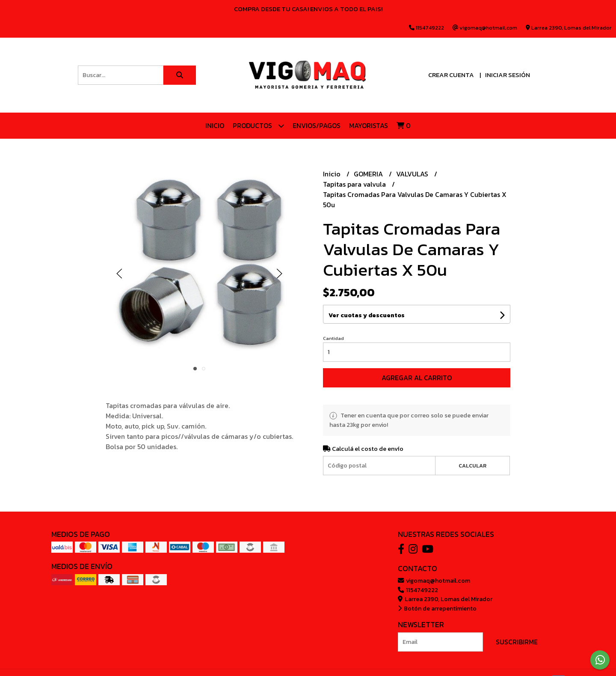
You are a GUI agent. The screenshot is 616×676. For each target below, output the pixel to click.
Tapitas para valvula (355, 184)
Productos (258, 126)
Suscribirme (517, 642)
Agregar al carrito (417, 378)
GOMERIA (369, 174)
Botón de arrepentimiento (437, 608)
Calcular (472, 466)
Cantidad (333, 338)
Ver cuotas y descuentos (367, 315)
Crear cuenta (451, 75)
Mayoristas (369, 125)
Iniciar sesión (508, 75)
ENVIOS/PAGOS (317, 125)
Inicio (215, 125)
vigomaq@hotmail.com (434, 581)
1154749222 (418, 590)
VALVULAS (413, 174)
